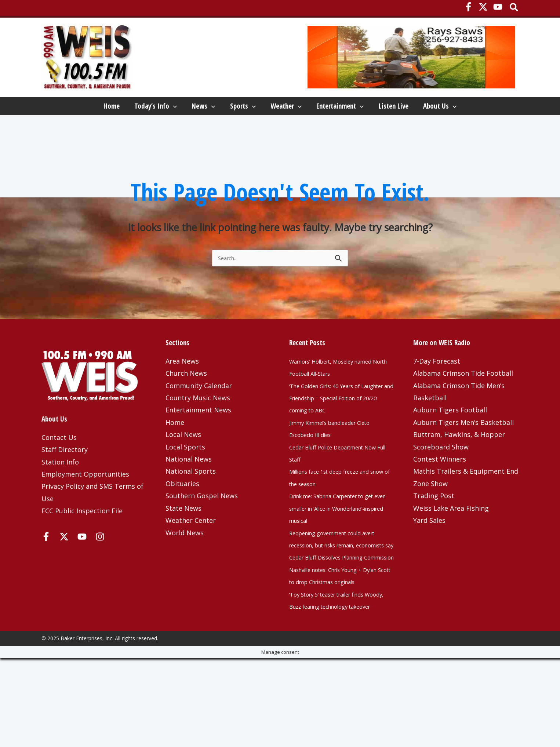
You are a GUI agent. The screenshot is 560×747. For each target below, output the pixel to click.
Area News (182, 389)
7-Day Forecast (437, 389)
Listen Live (432, 108)
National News (189, 487)
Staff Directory (65, 477)
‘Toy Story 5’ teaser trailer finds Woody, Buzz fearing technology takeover (340, 683)
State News (183, 536)
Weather (296, 108)
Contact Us (59, 465)
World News (185, 560)
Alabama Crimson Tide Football (463, 401)
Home (64, 108)
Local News (183, 462)
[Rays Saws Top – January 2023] (411, 57)
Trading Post (434, 523)
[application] (140, 108)
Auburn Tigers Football (450, 437)
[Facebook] (468, 7)
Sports (238, 108)
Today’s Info (122, 108)
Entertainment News (198, 437)
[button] (514, 8)
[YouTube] (498, 7)
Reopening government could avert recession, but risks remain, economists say (336, 585)
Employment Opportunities (85, 502)
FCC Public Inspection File (82, 538)
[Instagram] (100, 564)
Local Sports (185, 474)
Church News (186, 401)
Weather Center (191, 548)
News (184, 108)
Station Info (60, 489)
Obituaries (182, 511)
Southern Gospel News (202, 523)
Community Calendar (199, 413)
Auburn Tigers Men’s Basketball (463, 450)
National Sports (191, 499)
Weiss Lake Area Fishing (451, 536)
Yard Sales (429, 548)
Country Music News (198, 425)
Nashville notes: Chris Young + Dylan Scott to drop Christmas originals (337, 646)
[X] (483, 7)
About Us (72, 130)
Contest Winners (440, 487)
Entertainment (364, 108)
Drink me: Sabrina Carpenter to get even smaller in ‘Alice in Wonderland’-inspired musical (339, 548)
